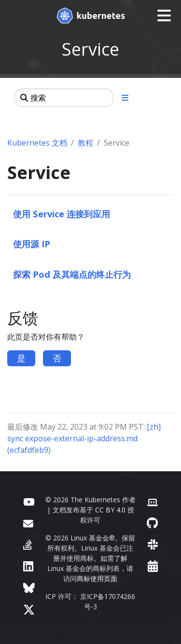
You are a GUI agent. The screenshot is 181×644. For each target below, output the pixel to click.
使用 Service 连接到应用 (62, 214)
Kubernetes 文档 (37, 143)
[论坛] (28, 523)
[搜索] (64, 98)
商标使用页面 (97, 578)
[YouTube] (29, 501)
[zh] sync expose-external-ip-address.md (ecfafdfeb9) (84, 438)
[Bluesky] (29, 588)
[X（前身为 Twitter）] (29, 609)
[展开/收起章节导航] (125, 98)
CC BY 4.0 (110, 510)
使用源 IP (32, 244)
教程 (85, 143)
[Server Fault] (28, 544)
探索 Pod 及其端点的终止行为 (72, 274)
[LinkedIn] (28, 566)
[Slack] (153, 544)
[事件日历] (153, 566)
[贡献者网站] (153, 501)
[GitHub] (152, 523)
